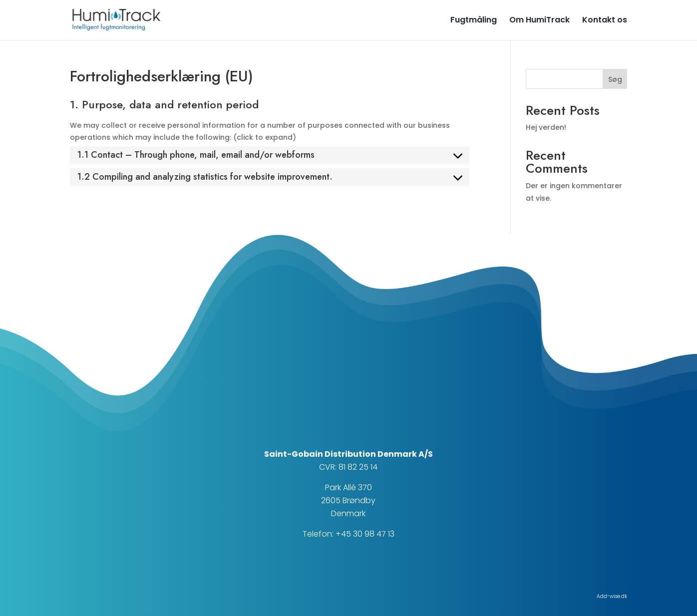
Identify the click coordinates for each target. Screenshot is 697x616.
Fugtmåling (474, 21)
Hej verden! (546, 127)
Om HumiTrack (539, 21)
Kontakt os (605, 21)
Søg (615, 79)
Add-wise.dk (612, 596)
